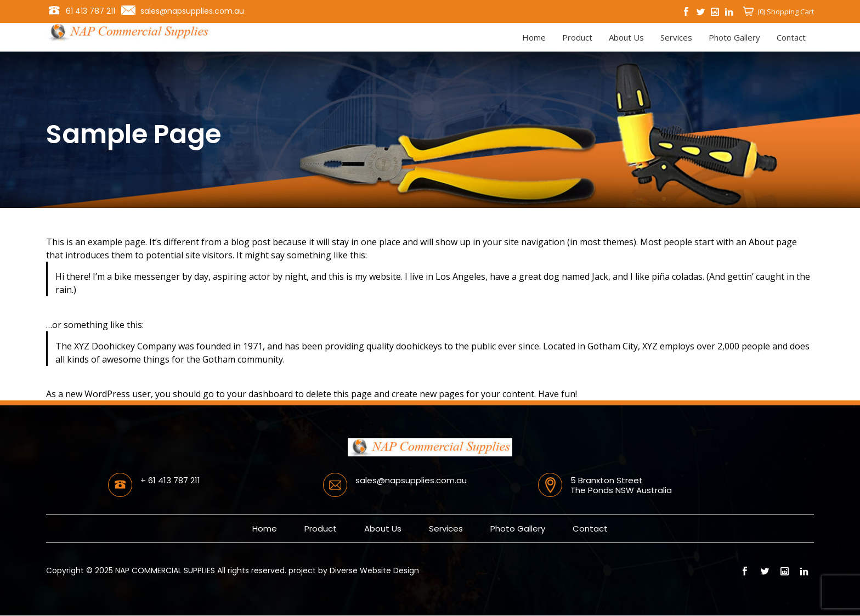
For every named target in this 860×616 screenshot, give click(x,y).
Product (577, 37)
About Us (626, 37)
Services (676, 37)
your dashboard (260, 394)
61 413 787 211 (90, 11)
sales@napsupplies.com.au (192, 11)
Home (534, 37)
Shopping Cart (790, 12)
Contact (791, 37)
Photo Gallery (734, 37)
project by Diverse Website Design (354, 570)
